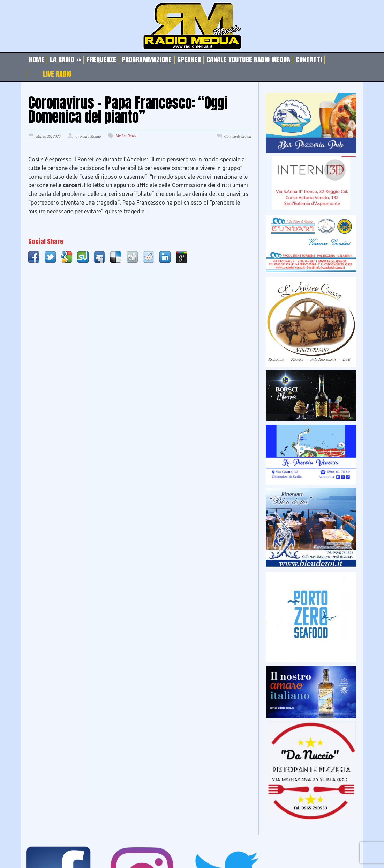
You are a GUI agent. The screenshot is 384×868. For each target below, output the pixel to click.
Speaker (189, 60)
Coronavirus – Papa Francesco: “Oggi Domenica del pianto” (128, 110)
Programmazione (147, 60)
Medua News (126, 135)
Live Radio (57, 74)
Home (37, 60)
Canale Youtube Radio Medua (248, 60)
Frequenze (101, 60)
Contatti (309, 60)
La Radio (65, 60)
